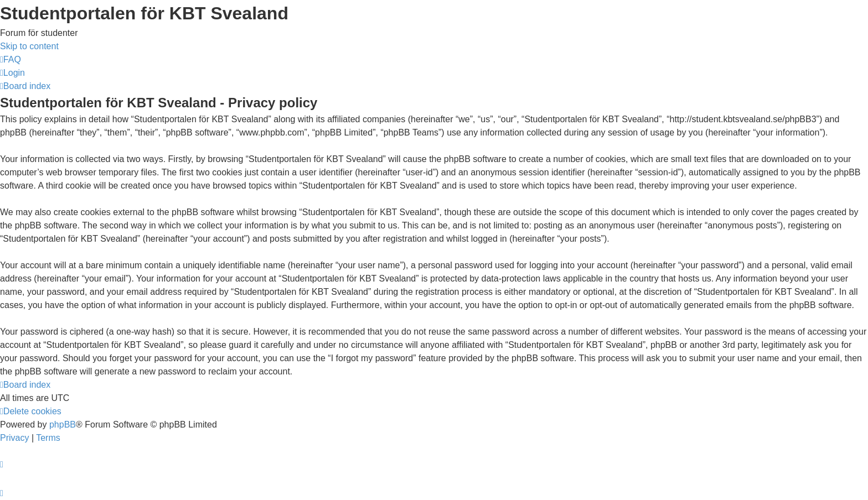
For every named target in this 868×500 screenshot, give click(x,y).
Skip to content (29, 46)
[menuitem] (11, 59)
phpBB (63, 425)
